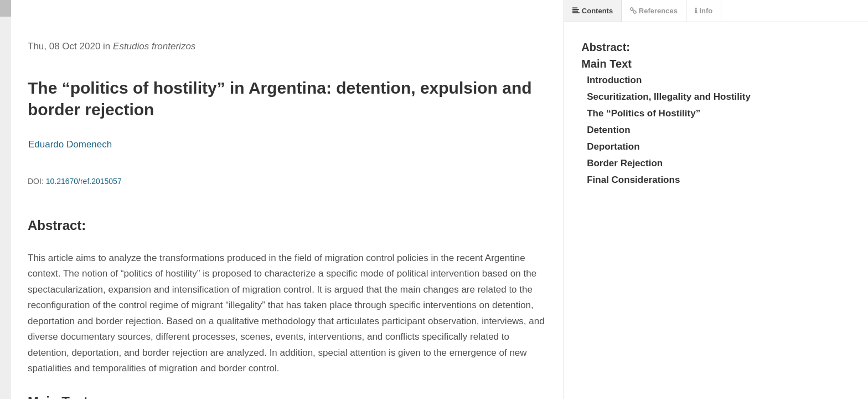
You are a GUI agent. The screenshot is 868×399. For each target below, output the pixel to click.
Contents (593, 11)
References (654, 11)
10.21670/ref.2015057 (84, 181)
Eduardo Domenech (70, 144)
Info (704, 11)
